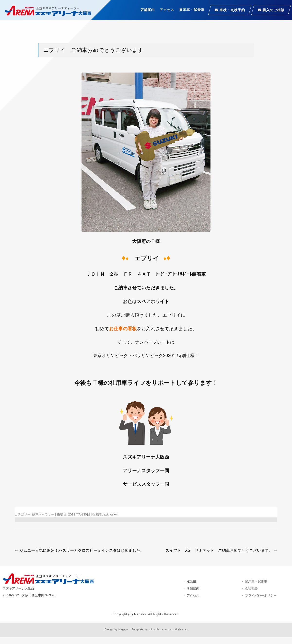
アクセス (167, 10)
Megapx (124, 630)
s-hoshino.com (158, 630)
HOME (191, 582)
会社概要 (251, 588)
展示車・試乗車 (192, 10)
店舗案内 (147, 10)
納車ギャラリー (43, 514)
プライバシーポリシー (261, 595)
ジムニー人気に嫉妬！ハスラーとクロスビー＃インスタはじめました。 (79, 550)
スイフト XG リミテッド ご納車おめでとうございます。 (221, 550)
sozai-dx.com (179, 630)
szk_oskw (111, 514)
